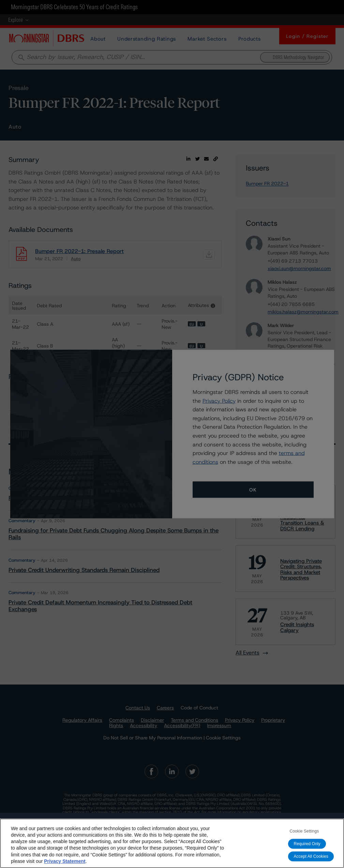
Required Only (307, 844)
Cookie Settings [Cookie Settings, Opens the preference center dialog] (304, 831)
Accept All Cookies (311, 856)
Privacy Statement (65, 861)
